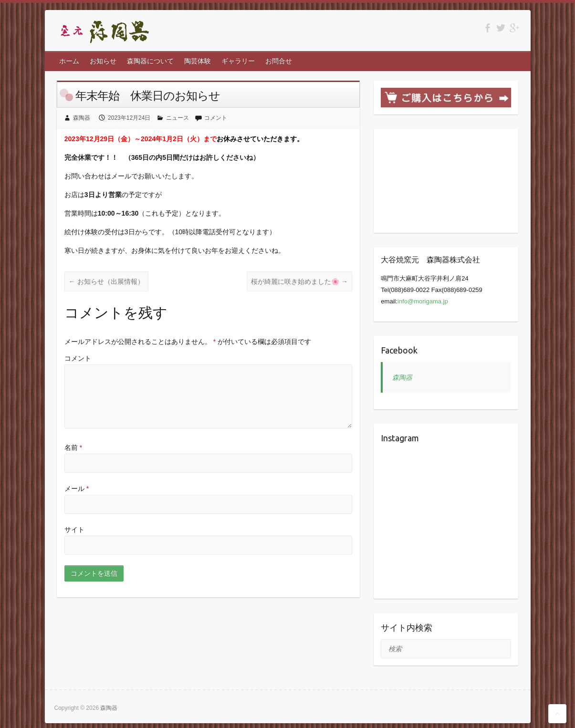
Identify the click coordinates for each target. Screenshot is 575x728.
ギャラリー (238, 61)
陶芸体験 (198, 61)
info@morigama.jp (423, 301)
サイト (74, 530)
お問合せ (279, 61)
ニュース (178, 118)
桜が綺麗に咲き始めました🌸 (299, 281)
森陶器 (82, 118)
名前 (73, 447)
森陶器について (150, 61)
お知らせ (103, 61)
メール (77, 489)
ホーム (69, 61)
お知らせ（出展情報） (106, 281)
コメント (216, 118)
